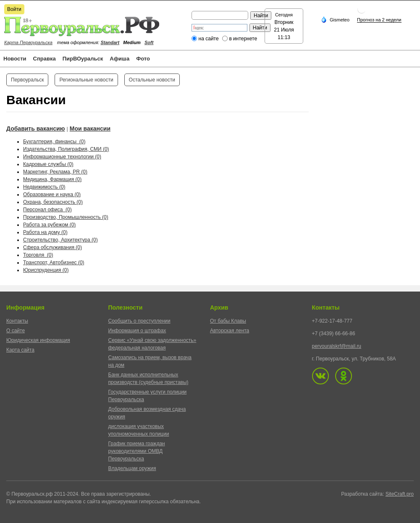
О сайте (16, 331)
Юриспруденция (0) (46, 270)
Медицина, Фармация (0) (52, 179)
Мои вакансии (90, 129)
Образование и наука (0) (52, 194)
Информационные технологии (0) (62, 157)
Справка (45, 59)
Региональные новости (86, 80)
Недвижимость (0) (44, 187)
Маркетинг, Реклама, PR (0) (55, 172)
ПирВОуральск (83, 59)
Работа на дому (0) (45, 232)
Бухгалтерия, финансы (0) (54, 142)
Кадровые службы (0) (48, 164)
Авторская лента (230, 331)
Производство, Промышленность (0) (66, 217)
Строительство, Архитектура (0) (60, 240)
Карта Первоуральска (28, 42)
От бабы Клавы (228, 321)
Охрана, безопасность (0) (53, 202)
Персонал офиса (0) (47, 210)
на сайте (209, 39)
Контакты (17, 321)
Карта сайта (20, 350)
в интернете (243, 39)
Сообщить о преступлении (139, 321)
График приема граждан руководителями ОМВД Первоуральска (137, 451)
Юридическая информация (38, 340)
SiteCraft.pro (400, 494)
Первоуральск (27, 80)
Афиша (119, 59)
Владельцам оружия (132, 468)
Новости (15, 59)
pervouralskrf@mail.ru (337, 346)
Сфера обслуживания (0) (52, 247)
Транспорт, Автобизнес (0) (54, 263)
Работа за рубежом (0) (49, 225)
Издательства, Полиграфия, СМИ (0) (66, 149)
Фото (143, 59)
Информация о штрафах (137, 331)
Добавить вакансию (36, 129)
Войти (14, 9)
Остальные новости (152, 80)
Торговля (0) (38, 255)
